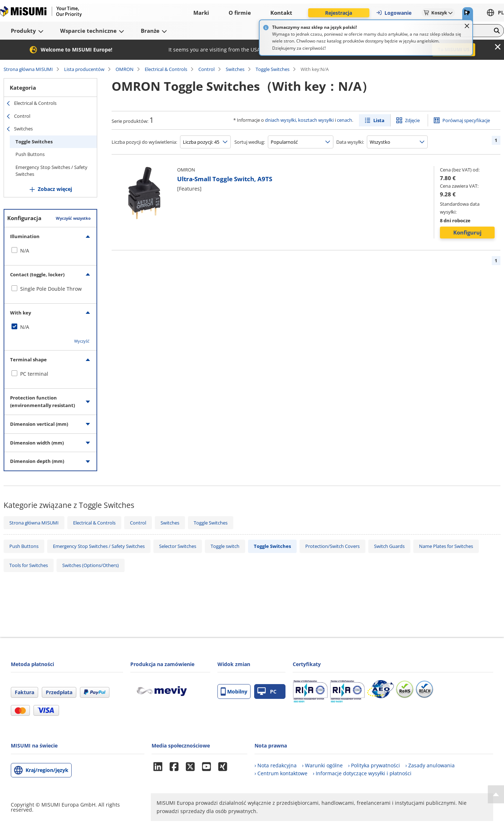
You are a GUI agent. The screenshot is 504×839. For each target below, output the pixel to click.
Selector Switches (178, 546)
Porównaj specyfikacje (466, 120)
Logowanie (394, 13)
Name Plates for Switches (446, 546)
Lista (379, 120)
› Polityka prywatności (374, 765)
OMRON (125, 69)
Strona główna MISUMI (28, 69)
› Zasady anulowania (430, 765)
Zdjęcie (412, 120)
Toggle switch (225, 546)
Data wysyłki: (350, 142)
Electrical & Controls (166, 69)
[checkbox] (50, 251)
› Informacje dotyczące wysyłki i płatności (362, 773)
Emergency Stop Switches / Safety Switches (51, 171)
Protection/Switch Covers (332, 546)
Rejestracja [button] (339, 13)
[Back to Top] (496, 794)
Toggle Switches (273, 69)
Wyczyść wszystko (73, 218)
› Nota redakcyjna (276, 765)
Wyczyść (82, 341)
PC (267, 691)
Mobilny (234, 691)
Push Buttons (30, 154)
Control (206, 69)
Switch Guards (389, 546)
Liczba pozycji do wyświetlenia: (144, 142)
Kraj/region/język (47, 770)
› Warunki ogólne (322, 765)
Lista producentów (84, 69)
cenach (345, 120)
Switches (235, 69)
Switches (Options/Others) (91, 565)
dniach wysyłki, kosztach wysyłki (299, 120)
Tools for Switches (29, 565)
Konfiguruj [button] (467, 232)
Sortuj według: (250, 142)
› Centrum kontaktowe (281, 773)
